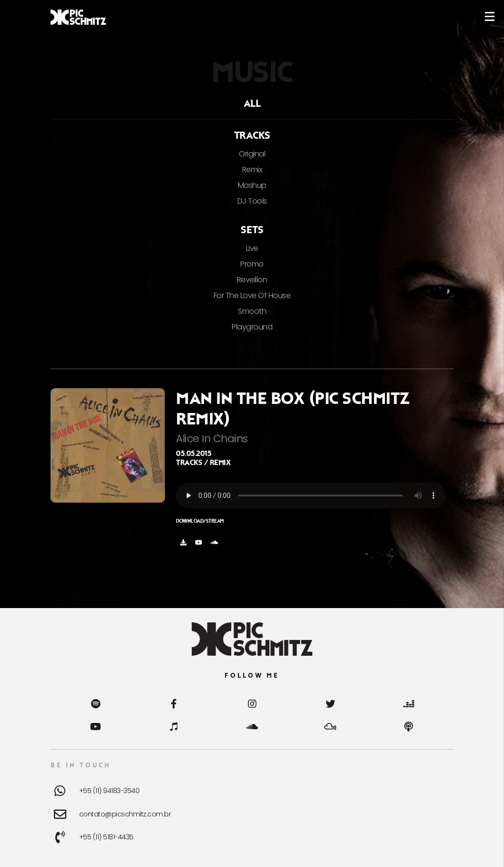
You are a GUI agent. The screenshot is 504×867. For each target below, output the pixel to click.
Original (252, 154)
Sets (252, 230)
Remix (252, 170)
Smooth (252, 311)
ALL (252, 103)
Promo (252, 264)
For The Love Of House (252, 295)
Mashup (252, 185)
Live (252, 248)
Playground (252, 327)
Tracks (252, 135)
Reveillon (252, 280)
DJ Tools (252, 201)
